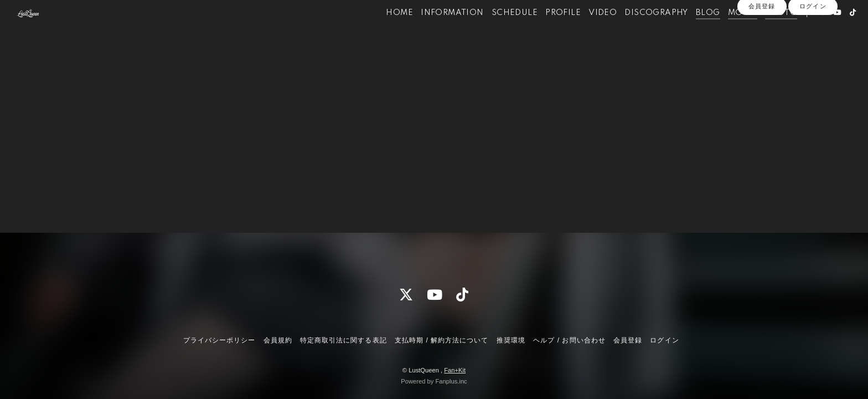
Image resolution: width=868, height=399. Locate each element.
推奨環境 (511, 340)
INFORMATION (432, 32)
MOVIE (722, 32)
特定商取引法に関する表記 (343, 340)
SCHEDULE (494, 32)
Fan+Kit (455, 370)
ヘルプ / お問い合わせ (569, 340)
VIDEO (583, 32)
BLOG (688, 32)
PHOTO (761, 32)
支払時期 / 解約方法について (442, 340)
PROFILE (543, 32)
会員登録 (762, 51)
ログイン (813, 51)
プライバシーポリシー (219, 340)
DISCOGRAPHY (636, 32)
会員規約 (278, 340)
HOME (379, 32)
